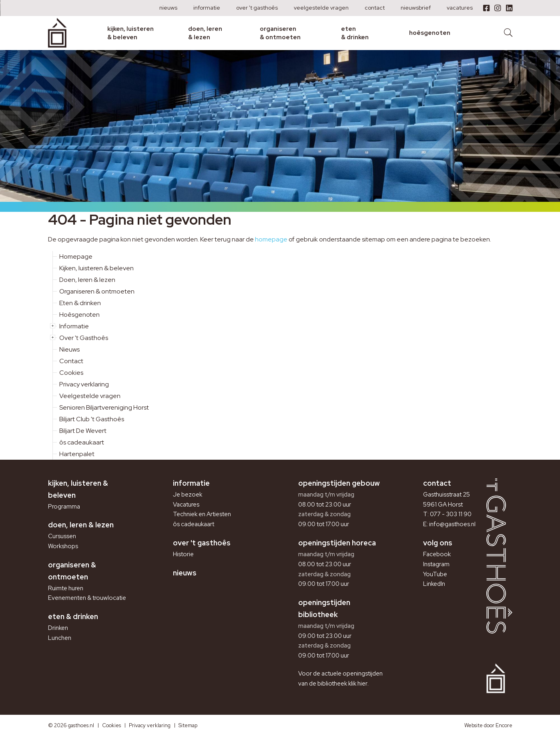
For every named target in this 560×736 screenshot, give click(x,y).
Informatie (207, 8)
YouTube (435, 574)
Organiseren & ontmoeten (280, 33)
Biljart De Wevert (83, 431)
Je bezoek (188, 495)
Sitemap (188, 725)
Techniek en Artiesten (202, 514)
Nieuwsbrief (416, 8)
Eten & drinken (355, 33)
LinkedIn (434, 584)
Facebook (437, 554)
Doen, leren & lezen (205, 33)
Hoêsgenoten (430, 33)
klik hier (358, 684)
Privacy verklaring (84, 384)
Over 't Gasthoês (257, 8)
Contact (375, 8)
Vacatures (460, 8)
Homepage (76, 256)
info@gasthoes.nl (452, 524)
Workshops (63, 546)
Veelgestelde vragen (321, 8)
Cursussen (62, 536)
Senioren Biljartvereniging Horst (104, 407)
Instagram (436, 564)
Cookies (71, 373)
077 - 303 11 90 (451, 514)
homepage (271, 239)
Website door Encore (488, 725)
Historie (183, 554)
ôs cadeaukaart (82, 442)
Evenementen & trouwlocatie (87, 598)
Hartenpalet (77, 454)
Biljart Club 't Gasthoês (92, 419)
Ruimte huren (66, 588)
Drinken (58, 628)
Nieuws (168, 8)
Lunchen (60, 638)
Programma (64, 507)
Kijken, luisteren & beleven (130, 33)
